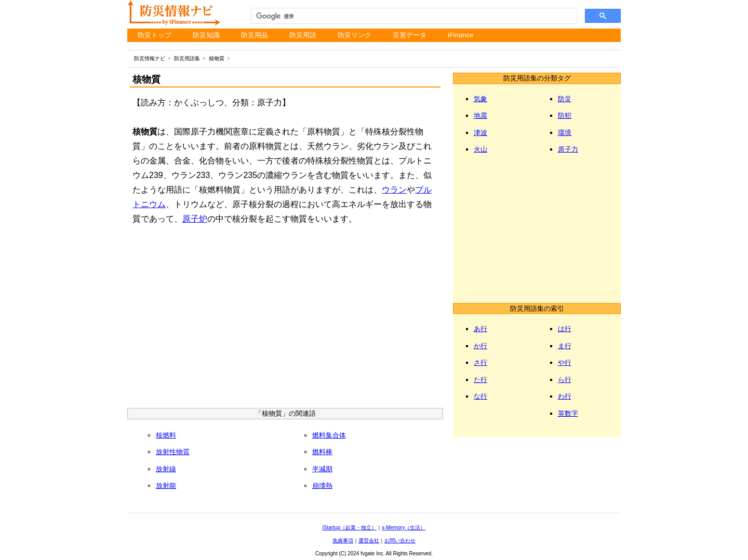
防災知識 (206, 35)
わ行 (565, 396)
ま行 (565, 346)
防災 (565, 99)
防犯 (565, 115)
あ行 (480, 329)
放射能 (166, 486)
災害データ (410, 35)
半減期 (322, 469)
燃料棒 (322, 452)
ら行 (565, 380)
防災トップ (155, 35)
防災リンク (355, 35)
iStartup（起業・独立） (350, 528)
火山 (480, 149)
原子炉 (195, 219)
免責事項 (343, 541)
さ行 (480, 363)
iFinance (460, 35)
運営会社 (369, 541)
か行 (480, 346)
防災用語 (303, 35)
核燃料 (166, 435)
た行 (480, 380)
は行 (565, 329)
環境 (565, 133)
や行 (565, 363)
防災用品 (255, 35)
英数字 (568, 413)
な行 (480, 396)
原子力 (568, 149)
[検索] (413, 16)
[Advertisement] (285, 320)
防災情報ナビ (150, 58)
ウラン (394, 190)
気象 (480, 99)
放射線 (166, 469)
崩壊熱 (322, 486)
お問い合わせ (400, 541)
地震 (480, 115)
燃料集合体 (329, 435)
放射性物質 (173, 452)
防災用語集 (187, 58)
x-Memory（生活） (404, 528)
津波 (480, 133)
